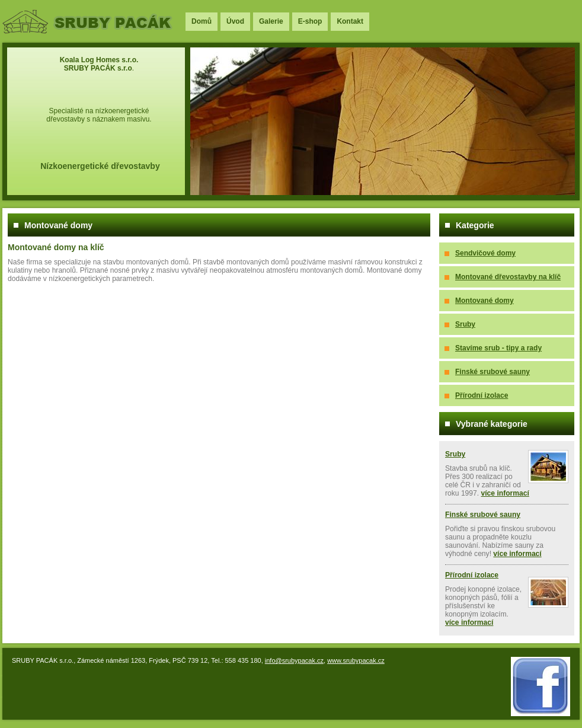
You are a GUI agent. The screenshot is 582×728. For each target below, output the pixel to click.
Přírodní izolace (482, 395)
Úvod (235, 21)
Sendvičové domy (485, 253)
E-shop (310, 21)
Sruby (465, 324)
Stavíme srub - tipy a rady (498, 348)
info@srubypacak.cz (294, 660)
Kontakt (350, 21)
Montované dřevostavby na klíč (508, 277)
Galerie (271, 21)
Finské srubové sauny (493, 372)
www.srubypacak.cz (356, 660)
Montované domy (485, 301)
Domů (202, 21)
